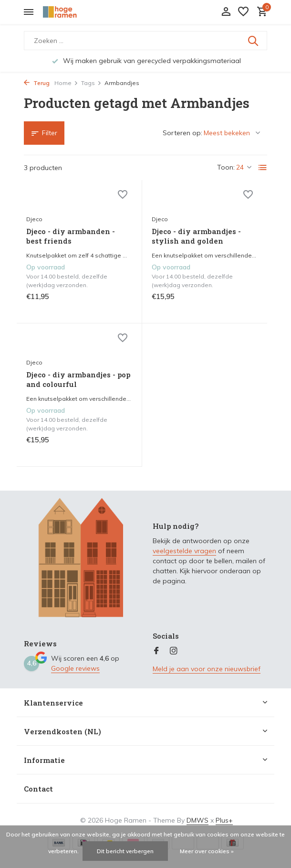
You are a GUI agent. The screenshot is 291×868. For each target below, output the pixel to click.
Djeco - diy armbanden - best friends (71, 236)
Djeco (34, 219)
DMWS (197, 820)
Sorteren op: (182, 133)
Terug (37, 83)
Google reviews (75, 668)
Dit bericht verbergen (125, 851)
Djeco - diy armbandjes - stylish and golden (196, 236)
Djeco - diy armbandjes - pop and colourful (78, 380)
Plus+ (224, 820)
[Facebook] (156, 651)
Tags (91, 83)
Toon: (226, 167)
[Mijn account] (226, 12)
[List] (263, 168)
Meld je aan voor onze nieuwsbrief (207, 669)
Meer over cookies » (207, 851)
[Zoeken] (145, 41)
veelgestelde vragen (184, 551)
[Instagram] (174, 651)
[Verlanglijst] (243, 12)
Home (66, 83)
